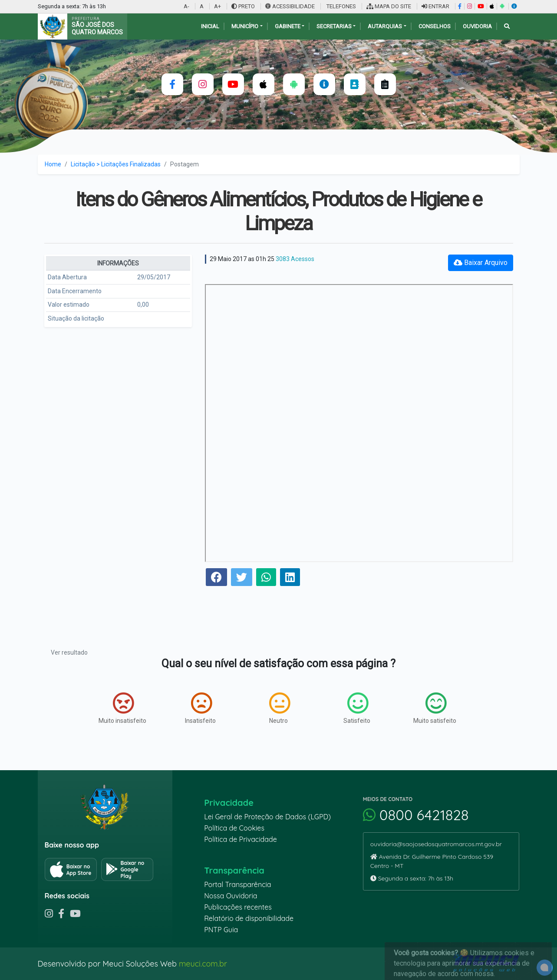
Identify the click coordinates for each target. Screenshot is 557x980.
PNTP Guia (221, 930)
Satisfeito (357, 708)
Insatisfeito (200, 708)
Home (53, 164)
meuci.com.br (203, 964)
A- (186, 6)
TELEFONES (341, 6)
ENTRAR (435, 6)
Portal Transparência (237, 884)
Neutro (280, 708)
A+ (218, 6)
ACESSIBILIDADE (291, 6)
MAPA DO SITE (389, 6)
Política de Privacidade (241, 839)
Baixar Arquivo (481, 263)
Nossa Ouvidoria (231, 896)
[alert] (545, 968)
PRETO (243, 6)
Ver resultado (69, 652)
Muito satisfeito (435, 708)
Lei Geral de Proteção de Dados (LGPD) (267, 817)
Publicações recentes (238, 907)
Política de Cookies (234, 828)
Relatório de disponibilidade (249, 918)
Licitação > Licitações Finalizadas (116, 164)
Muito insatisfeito (122, 708)
